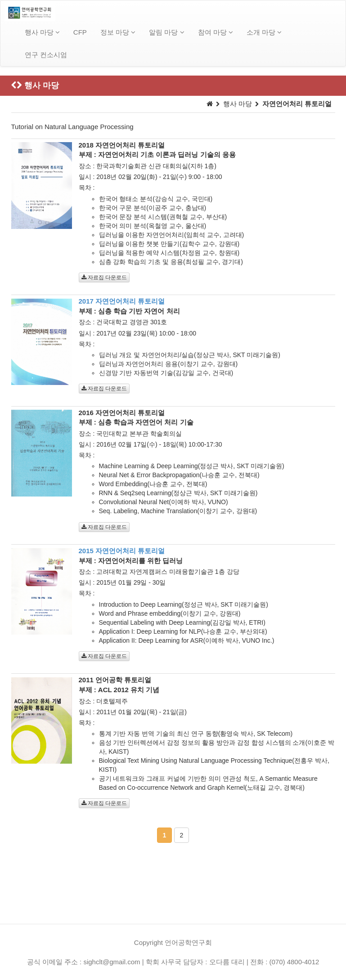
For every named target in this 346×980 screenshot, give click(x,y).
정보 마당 (118, 32)
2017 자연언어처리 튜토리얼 (122, 301)
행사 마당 (42, 32)
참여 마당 (216, 32)
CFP (80, 32)
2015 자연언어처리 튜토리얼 (122, 551)
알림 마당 (166, 32)
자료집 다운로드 (104, 277)
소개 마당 (264, 32)
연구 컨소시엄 (46, 55)
